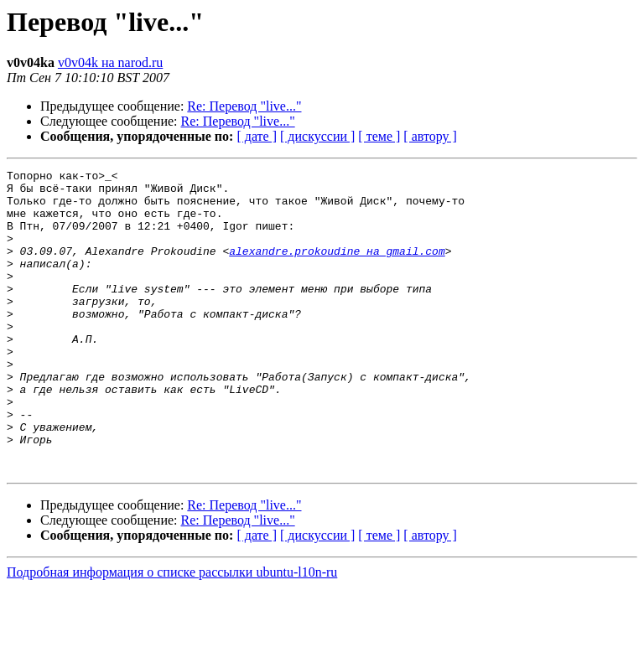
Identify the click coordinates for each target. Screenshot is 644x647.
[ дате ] (257, 136)
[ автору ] (430, 136)
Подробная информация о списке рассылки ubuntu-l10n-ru (172, 632)
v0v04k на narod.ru (110, 62)
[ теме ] (379, 136)
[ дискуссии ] (317, 136)
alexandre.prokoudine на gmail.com (337, 268)
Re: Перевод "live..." (244, 106)
